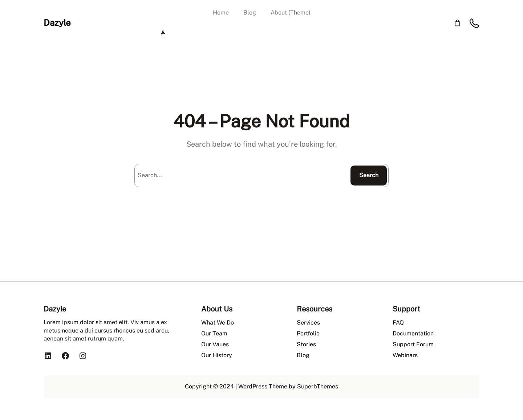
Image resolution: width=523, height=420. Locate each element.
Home (221, 13)
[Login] (261, 33)
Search (369, 175)
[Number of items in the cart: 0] (457, 23)
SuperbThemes (318, 386)
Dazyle (57, 23)
